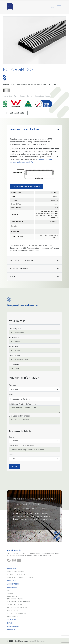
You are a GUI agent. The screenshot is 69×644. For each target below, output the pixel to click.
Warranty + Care (14, 605)
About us (11, 620)
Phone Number (16, 356)
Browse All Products (16, 572)
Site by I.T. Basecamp (37, 641)
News (10, 623)
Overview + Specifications (24, 129)
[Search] (53, 7)
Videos (10, 593)
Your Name (14, 338)
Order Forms (13, 611)
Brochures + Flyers (15, 599)
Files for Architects (20, 268)
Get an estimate (15, 113)
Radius (12, 455)
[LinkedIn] (19, 560)
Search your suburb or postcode (21, 446)
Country (12, 385)
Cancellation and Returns (18, 602)
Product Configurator (17, 575)
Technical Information (17, 614)
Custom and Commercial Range (20, 578)
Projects (11, 581)
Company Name (16, 329)
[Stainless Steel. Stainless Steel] (7, 90)
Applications (13, 584)
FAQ (12, 277)
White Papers (13, 617)
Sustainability (13, 596)
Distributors (13, 626)
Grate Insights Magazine (17, 608)
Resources (12, 587)
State (11, 395)
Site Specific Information (20, 416)
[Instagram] (14, 560)
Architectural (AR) (10, 96)
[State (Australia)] (34, 399)
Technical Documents (22, 260)
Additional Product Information (23, 404)
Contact (11, 629)
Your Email (14, 347)
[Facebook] (9, 560)
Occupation (14, 365)
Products (12, 569)
